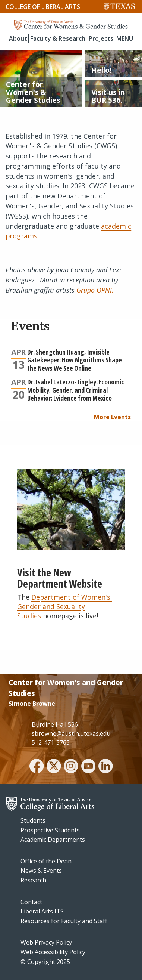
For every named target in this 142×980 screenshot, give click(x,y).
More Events (112, 417)
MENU (125, 38)
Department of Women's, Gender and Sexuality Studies (65, 606)
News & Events (41, 871)
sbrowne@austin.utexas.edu (71, 733)
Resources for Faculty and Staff (64, 921)
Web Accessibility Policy (53, 952)
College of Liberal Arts (43, 7)
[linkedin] (105, 767)
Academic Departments (53, 840)
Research (33, 880)
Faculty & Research (58, 38)
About (18, 38)
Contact (31, 902)
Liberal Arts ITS (42, 911)
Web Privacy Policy (46, 942)
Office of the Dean (46, 861)
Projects (101, 38)
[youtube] (88, 767)
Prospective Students (50, 830)
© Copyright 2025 (45, 962)
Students (33, 820)
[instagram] (71, 767)
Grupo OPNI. (95, 290)
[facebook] (37, 767)
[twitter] (54, 767)
